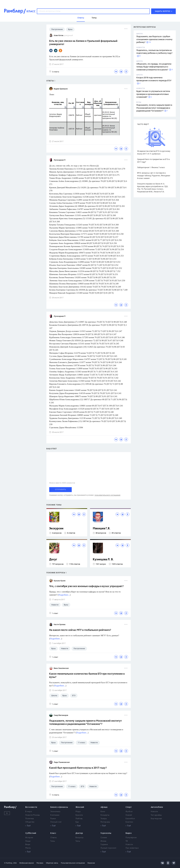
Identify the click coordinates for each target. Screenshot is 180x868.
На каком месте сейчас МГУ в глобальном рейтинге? (80, 630)
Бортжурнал (156, 819)
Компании (55, 815)
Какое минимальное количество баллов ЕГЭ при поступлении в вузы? (87, 676)
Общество (30, 822)
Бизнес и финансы (59, 807)
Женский (80, 807)
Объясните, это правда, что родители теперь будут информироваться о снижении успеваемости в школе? (154, 67)
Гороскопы (106, 833)
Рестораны (105, 822)
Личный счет (56, 822)
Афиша (104, 807)
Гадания (104, 845)
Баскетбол (130, 819)
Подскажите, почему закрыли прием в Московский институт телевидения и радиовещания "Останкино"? (154, 108)
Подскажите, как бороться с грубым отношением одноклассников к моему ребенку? (154, 39)
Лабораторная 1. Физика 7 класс (151, 167)
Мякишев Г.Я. (102, 529)
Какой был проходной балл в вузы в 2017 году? (78, 768)
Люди (28, 841)
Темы (53, 841)
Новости (154, 812)
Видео (129, 833)
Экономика (55, 812)
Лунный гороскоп (108, 848)
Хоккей (129, 815)
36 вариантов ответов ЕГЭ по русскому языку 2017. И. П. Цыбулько (154, 152)
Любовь (79, 819)
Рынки (53, 819)
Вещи (28, 845)
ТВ (127, 841)
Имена (103, 841)
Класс (53, 833)
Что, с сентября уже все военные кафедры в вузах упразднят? (86, 586)
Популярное (131, 838)
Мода (78, 812)
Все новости (31, 807)
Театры (104, 819)
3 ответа (54, 72)
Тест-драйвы (156, 815)
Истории (29, 838)
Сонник (104, 838)
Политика (30, 819)
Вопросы (80, 838)
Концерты (105, 815)
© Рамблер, (8, 863)
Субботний (31, 833)
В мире (29, 812)
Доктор (79, 833)
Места (28, 848)
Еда (77, 822)
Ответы (54, 838)
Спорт (129, 807)
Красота (79, 815)
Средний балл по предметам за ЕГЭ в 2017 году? (153, 161)
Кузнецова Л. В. (103, 560)
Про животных (132, 848)
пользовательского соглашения (107, 495)
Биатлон (129, 822)
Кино (103, 812)
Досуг (53, 560)
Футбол (129, 812)
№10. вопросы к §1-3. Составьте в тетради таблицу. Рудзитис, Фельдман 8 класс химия (154, 176)
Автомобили (157, 807)
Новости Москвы (33, 815)
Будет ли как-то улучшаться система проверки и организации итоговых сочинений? (153, 94)
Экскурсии (56, 529)
